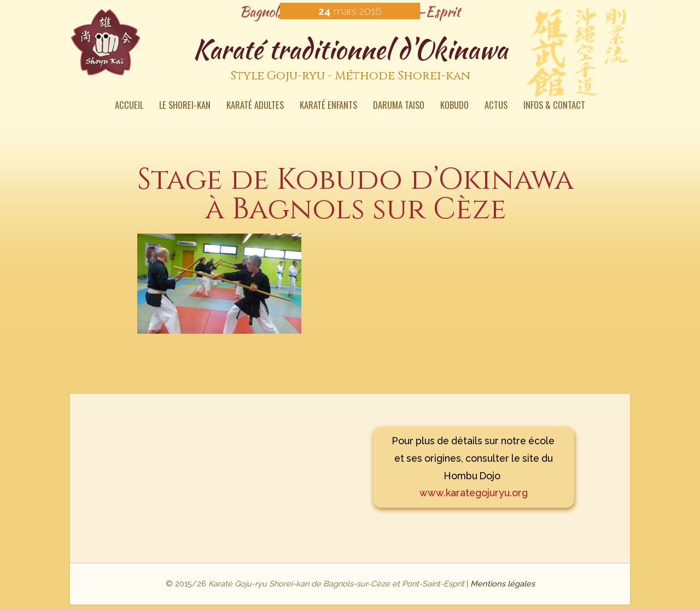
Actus (496, 106)
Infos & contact (554, 106)
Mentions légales (503, 583)
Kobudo (454, 106)
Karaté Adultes (255, 106)
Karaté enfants (328, 106)
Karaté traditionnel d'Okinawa (350, 60)
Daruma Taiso (399, 106)
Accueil (129, 106)
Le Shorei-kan (185, 106)
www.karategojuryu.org (474, 493)
